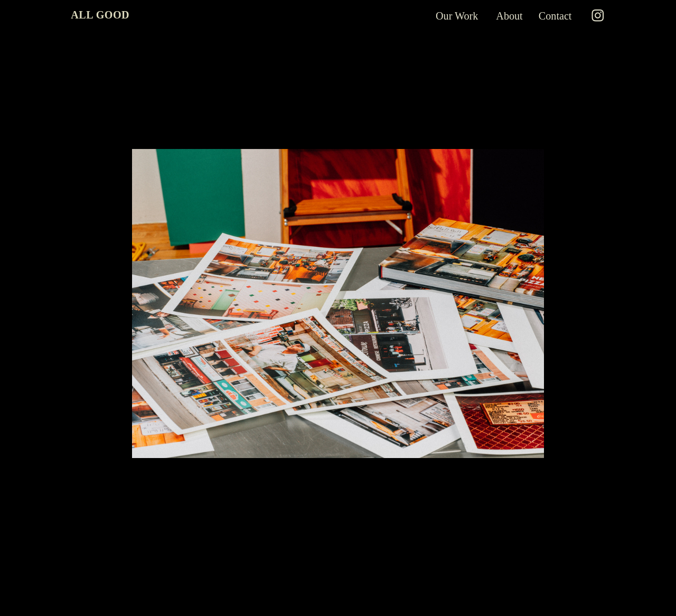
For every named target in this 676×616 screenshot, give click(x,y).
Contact (555, 16)
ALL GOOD (100, 15)
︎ (598, 16)
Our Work (458, 16)
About (509, 16)
